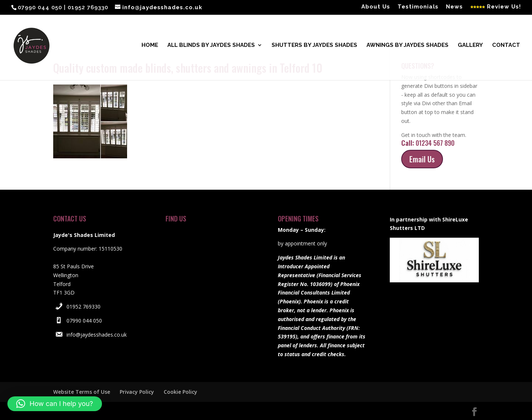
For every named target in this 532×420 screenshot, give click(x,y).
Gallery (470, 47)
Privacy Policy (137, 392)
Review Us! (496, 7)
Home (150, 47)
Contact (506, 47)
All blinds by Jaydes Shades (211, 47)
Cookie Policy (180, 392)
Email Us (422, 159)
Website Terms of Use (82, 392)
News (454, 7)
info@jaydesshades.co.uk (97, 335)
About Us (376, 7)
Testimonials (418, 7)
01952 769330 (83, 307)
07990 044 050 (84, 321)
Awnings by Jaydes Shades (407, 47)
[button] (55, 404)
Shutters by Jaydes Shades (314, 47)
